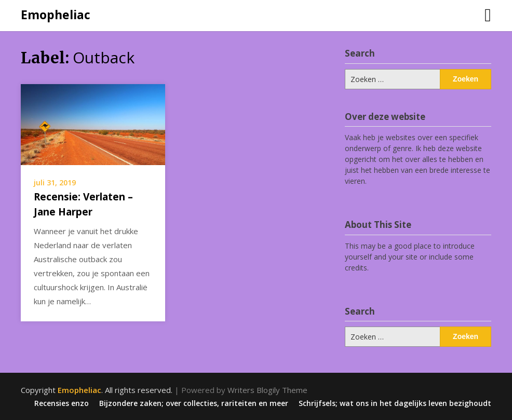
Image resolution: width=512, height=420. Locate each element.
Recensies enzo (62, 403)
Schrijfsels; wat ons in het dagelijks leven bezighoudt (395, 403)
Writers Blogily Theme (267, 390)
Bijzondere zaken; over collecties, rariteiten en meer (194, 403)
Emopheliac (56, 15)
